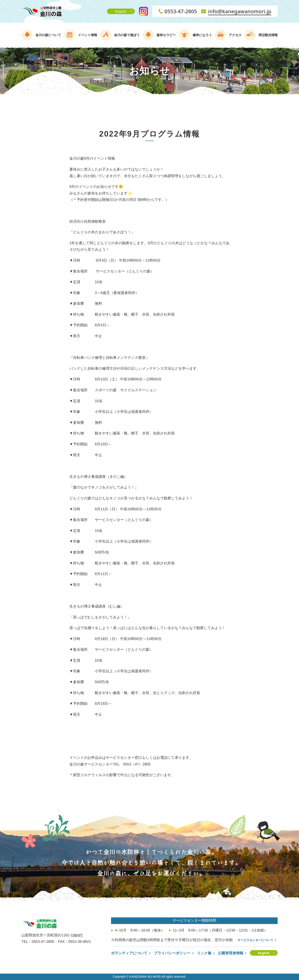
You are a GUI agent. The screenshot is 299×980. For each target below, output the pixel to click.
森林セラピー (166, 35)
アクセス (235, 35)
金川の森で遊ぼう (127, 35)
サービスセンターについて (255, 940)
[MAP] (78, 935)
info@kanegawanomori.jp (240, 11)
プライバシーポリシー (172, 953)
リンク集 (204, 953)
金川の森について (48, 35)
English (121, 11)
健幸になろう (202, 35)
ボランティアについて (129, 953)
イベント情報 (88, 35)
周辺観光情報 (268, 35)
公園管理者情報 (231, 953)
